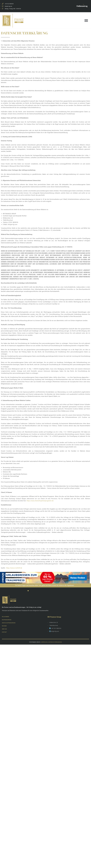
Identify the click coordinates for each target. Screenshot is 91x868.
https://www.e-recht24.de (14, 568)
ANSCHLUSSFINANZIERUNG (10, 623)
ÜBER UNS (5, 629)
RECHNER (5, 626)
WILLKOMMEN (6, 617)
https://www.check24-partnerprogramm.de (40, 501)
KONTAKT (5, 632)
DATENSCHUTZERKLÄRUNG (55, 642)
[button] (86, 21)
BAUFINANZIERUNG (8, 620)
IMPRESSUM (44, 642)
